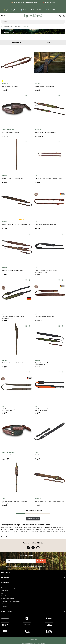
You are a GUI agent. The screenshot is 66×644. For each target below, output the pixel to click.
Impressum (4, 606)
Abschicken (41, 561)
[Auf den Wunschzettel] (30, 49)
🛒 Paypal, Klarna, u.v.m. (54, 10)
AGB (2, 593)
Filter (49, 43)
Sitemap (3, 604)
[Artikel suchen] (63, 22)
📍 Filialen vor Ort (48, 3)
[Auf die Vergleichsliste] (26, 49)
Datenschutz (4, 591)
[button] (60, 16)
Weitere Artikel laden (33, 519)
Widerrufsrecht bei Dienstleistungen (11, 601)
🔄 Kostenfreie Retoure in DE (31, 10)
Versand (43, 643)
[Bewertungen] (21, 219)
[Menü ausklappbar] (2, 16)
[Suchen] (31, 22)
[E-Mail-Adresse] (21, 561)
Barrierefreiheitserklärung (8, 588)
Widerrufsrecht (5, 596)
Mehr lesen (5, 535)
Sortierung (17, 43)
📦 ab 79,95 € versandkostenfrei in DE (24, 3)
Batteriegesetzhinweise (7, 598)
